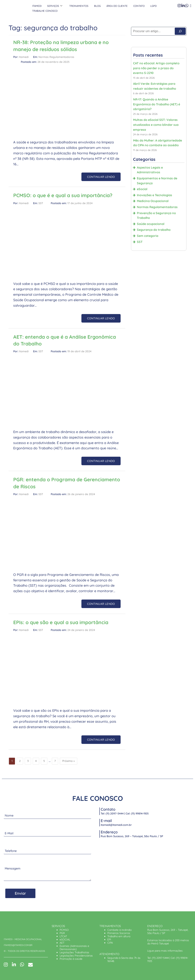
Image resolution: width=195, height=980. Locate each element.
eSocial (142, 189)
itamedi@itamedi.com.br (116, 825)
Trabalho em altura (119, 936)
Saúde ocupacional (151, 224)
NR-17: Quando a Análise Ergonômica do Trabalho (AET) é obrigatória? (157, 104)
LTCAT (63, 936)
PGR (62, 933)
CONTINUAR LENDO (101, 177)
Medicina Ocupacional (153, 201)
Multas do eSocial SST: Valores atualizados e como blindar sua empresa (156, 125)
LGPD (150, 6)
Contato (136, 6)
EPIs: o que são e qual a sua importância (61, 622)
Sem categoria (148, 236)
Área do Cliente (115, 6)
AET (62, 943)
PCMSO (64, 930)
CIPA (110, 943)
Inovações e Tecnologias (154, 195)
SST (41, 203)
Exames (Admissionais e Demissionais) (74, 948)
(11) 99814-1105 (140, 814)
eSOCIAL (65, 940)
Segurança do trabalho (154, 230)
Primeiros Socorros (119, 933)
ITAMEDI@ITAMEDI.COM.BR (18, 945)
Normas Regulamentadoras (56, 57)
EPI (109, 940)
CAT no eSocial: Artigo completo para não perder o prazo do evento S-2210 (156, 68)
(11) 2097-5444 (115, 814)
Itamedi (37, 6)
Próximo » (69, 761)
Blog (95, 6)
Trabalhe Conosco (44, 11)
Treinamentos (77, 6)
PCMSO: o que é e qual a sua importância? (63, 195)
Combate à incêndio (119, 930)
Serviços (54, 6)
